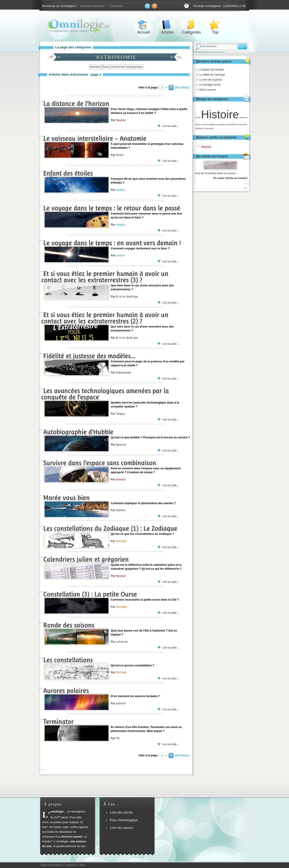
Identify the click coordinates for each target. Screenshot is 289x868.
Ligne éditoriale (52, 865)
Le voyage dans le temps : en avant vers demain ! (112, 243)
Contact (72, 865)
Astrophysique (134, 67)
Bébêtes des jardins (217, 125)
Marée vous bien (67, 498)
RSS (82, 865)
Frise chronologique (124, 820)
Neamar (206, 147)
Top (215, 25)
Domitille (121, 541)
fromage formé (210, 85)
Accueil (144, 25)
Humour (204, 125)
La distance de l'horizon (76, 104)
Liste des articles (122, 812)
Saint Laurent (208, 90)
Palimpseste (123, 372)
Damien (121, 510)
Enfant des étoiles (68, 173)
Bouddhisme (232, 125)
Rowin (120, 155)
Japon (198, 125)
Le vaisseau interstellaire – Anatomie (95, 138)
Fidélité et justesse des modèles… (90, 356)
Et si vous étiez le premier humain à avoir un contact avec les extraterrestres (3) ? (105, 277)
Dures (106, 67)
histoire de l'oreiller (212, 70)
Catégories (191, 25)
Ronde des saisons (69, 625)
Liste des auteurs (122, 828)
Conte (198, 118)
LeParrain (122, 642)
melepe (120, 190)
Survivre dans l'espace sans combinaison (100, 463)
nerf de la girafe (211, 80)
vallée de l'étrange (212, 75)
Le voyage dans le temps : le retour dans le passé (112, 208)
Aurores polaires (66, 691)
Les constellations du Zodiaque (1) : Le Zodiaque (110, 528)
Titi (118, 738)
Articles (167, 25)
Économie (243, 125)
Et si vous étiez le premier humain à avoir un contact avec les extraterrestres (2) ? (105, 318)
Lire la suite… (171, 126)
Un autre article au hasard (230, 178)
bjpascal (121, 445)
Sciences (243, 118)
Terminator (58, 722)
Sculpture (199, 128)
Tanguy (120, 414)
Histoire (220, 114)
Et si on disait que (127, 296)
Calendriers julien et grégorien (86, 559)
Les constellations (68, 660)
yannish (121, 703)
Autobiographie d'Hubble (78, 432)
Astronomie (117, 67)
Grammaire (209, 128)
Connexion (116, 6)
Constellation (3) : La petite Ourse (90, 594)
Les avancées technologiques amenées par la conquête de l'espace (105, 394)
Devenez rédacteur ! (93, 6)
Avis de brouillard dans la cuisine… (217, 173)
